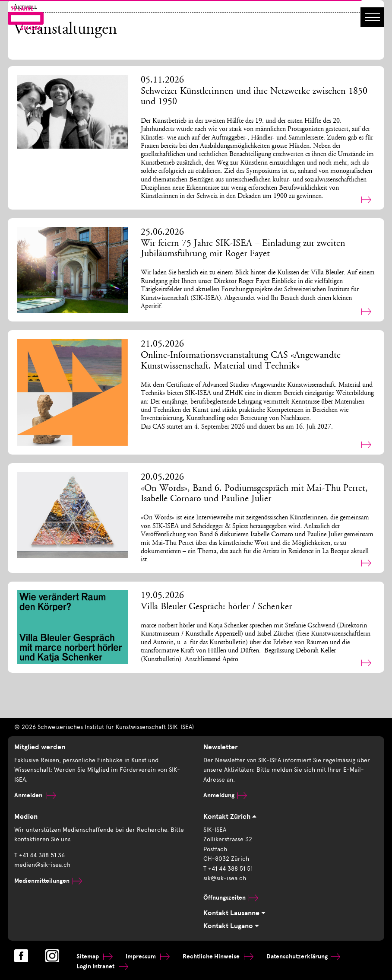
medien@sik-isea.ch (42, 865)
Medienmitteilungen (48, 881)
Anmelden (35, 795)
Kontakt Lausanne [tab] (234, 913)
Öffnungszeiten (231, 898)
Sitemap (95, 956)
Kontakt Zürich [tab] (230, 817)
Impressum (148, 956)
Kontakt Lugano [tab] (231, 926)
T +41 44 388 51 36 (40, 855)
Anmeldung (225, 795)
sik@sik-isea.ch (225, 878)
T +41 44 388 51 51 (228, 869)
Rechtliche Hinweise (218, 956)
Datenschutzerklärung (303, 956)
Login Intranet (102, 966)
